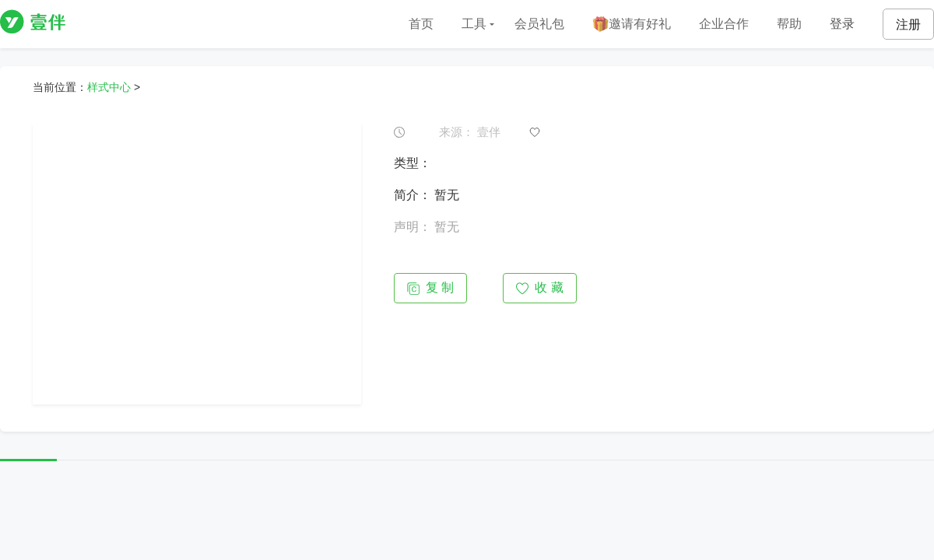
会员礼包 (539, 24)
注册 (908, 24)
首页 (421, 24)
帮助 (789, 24)
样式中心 (109, 87)
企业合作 (724, 24)
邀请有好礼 (632, 24)
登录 (842, 24)
